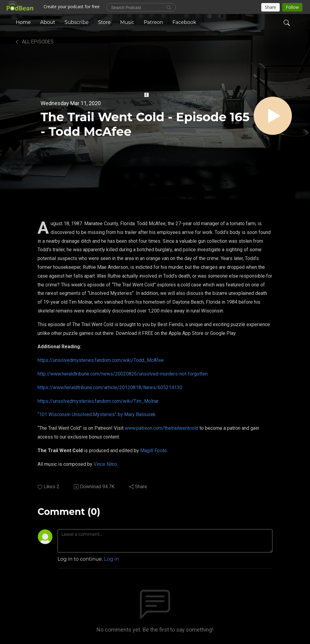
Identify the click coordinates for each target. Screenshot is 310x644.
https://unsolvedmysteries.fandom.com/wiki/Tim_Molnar (98, 401)
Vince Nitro (105, 464)
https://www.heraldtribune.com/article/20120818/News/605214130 (110, 387)
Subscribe (76, 22)
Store (104, 22)
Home (23, 22)
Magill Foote (153, 450)
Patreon (153, 22)
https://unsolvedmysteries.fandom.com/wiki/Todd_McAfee (101, 360)
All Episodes (34, 42)
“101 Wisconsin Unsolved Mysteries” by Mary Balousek (97, 414)
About (48, 22)
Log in (112, 559)
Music (127, 22)
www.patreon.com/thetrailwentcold (162, 428)
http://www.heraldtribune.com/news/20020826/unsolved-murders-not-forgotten (123, 374)
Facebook (184, 22)
